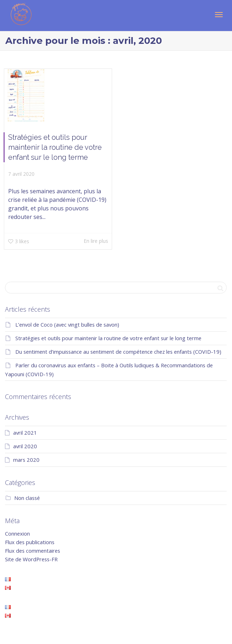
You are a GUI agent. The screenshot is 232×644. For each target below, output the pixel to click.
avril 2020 (25, 446)
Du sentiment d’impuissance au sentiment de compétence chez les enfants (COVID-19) (118, 352)
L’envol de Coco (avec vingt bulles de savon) (67, 324)
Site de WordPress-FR (31, 559)
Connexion (17, 533)
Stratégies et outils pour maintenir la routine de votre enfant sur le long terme (55, 147)
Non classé (27, 498)
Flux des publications (30, 542)
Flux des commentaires (33, 551)
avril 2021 (25, 433)
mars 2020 (26, 460)
